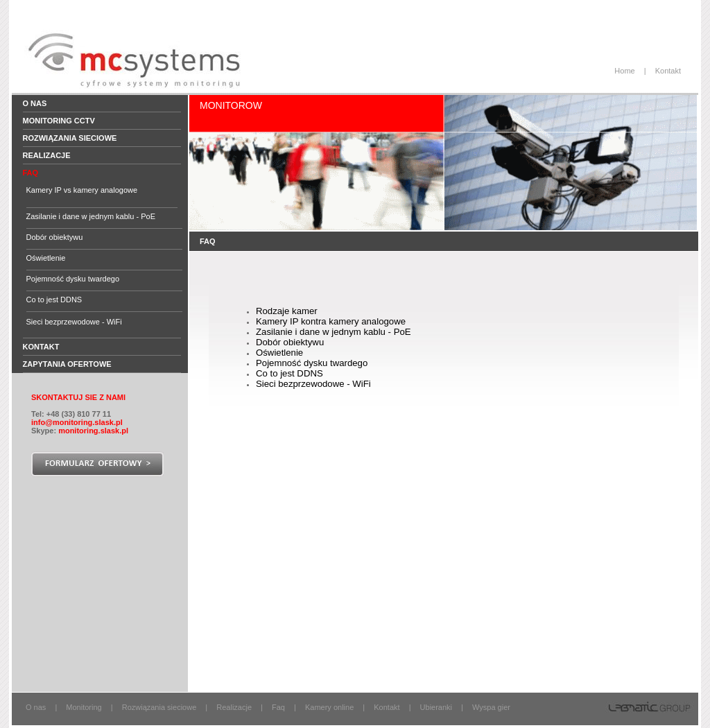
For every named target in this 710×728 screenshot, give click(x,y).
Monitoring (84, 707)
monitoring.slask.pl (93, 431)
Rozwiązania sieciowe (70, 138)
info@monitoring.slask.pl (77, 422)
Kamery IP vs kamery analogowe (82, 190)
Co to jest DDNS (54, 300)
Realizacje (47, 155)
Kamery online (329, 707)
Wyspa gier (491, 707)
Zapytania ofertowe (67, 364)
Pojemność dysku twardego (73, 279)
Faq (278, 707)
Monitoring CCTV (59, 121)
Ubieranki (436, 707)
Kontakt (668, 71)
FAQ (31, 173)
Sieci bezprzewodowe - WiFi (74, 322)
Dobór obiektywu (55, 237)
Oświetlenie (46, 258)
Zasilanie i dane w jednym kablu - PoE (91, 216)
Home (624, 71)
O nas (35, 103)
